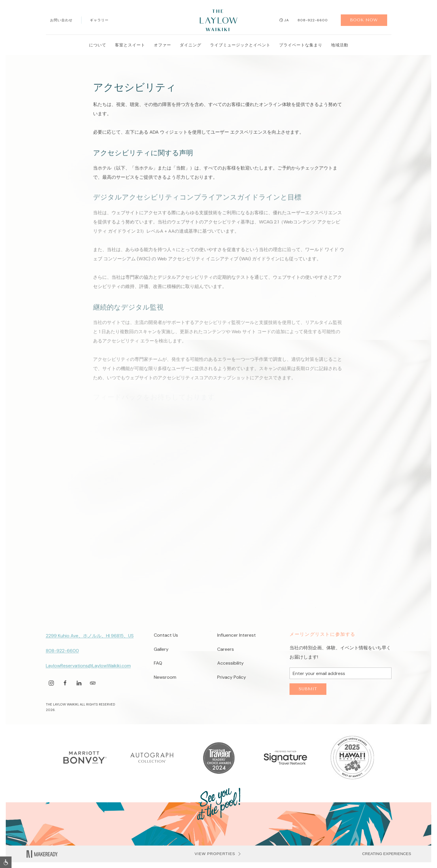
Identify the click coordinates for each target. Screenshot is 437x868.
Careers (226, 649)
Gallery (161, 649)
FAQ (158, 663)
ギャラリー (99, 20)
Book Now (364, 20)
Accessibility (230, 663)
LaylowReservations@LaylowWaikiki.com (88, 666)
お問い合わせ (61, 20)
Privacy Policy (232, 677)
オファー (162, 45)
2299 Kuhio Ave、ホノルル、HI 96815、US (90, 636)
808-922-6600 (313, 20)
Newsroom (165, 677)
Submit (308, 689)
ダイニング (191, 45)
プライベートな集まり (301, 45)
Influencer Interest (237, 635)
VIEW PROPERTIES (219, 854)
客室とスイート (130, 45)
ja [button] (284, 20)
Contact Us (166, 635)
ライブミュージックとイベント (240, 45)
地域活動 (340, 45)
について (98, 45)
